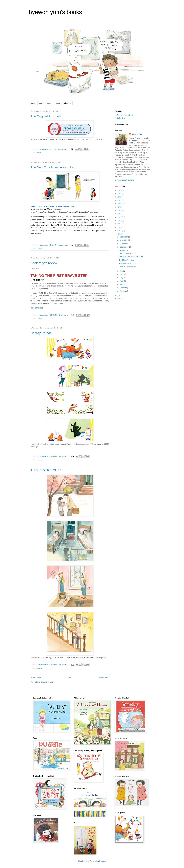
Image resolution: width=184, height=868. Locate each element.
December (124, 237)
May (122, 278)
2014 (120, 227)
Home (70, 678)
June (122, 274)
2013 (120, 231)
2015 (120, 224)
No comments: (63, 149)
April (122, 281)
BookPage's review (44, 263)
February (123, 288)
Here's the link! (37, 308)
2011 (120, 295)
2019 (120, 210)
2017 (120, 217)
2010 (120, 299)
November (124, 240)
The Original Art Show (46, 116)
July (122, 271)
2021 (120, 204)
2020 (120, 207)
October (123, 244)
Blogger (102, 861)
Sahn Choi (121, 118)
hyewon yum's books (55, 12)
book (49, 103)
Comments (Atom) (48, 682)
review (33, 103)
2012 (120, 234)
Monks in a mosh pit (125, 115)
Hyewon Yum (137, 134)
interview (67, 103)
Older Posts (104, 678)
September (124, 247)
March (122, 284)
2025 (120, 190)
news (41, 103)
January (123, 291)
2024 (120, 194)
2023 (120, 197)
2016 (120, 221)
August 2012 (35, 268)
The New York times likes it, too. (53, 167)
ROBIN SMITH (39, 280)
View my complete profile (125, 180)
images (57, 103)
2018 (120, 214)
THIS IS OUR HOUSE (46, 470)
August (123, 250)
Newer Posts (36, 678)
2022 (120, 200)
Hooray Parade (41, 333)
